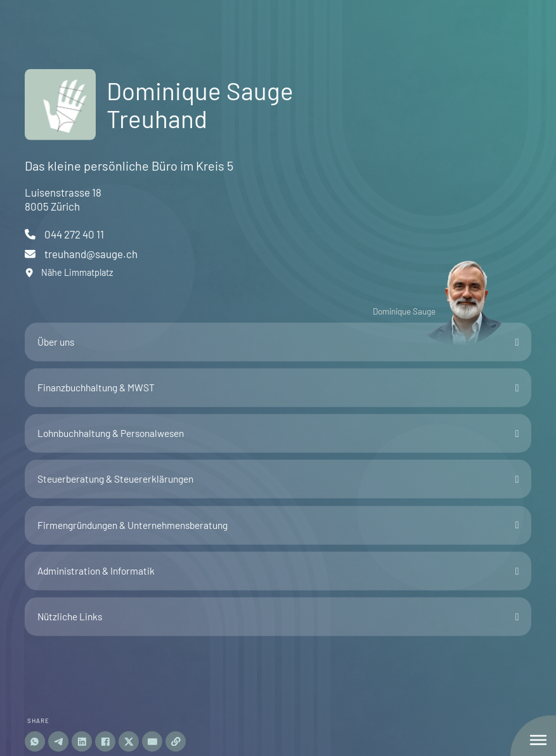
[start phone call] (81, 234)
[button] (278, 342)
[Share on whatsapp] (35, 741)
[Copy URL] (176, 741)
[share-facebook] (105, 741)
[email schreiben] (81, 254)
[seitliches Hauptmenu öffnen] (538, 740)
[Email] (152, 741)
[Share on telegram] (58, 741)
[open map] (81, 273)
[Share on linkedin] (82, 741)
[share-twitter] (129, 741)
